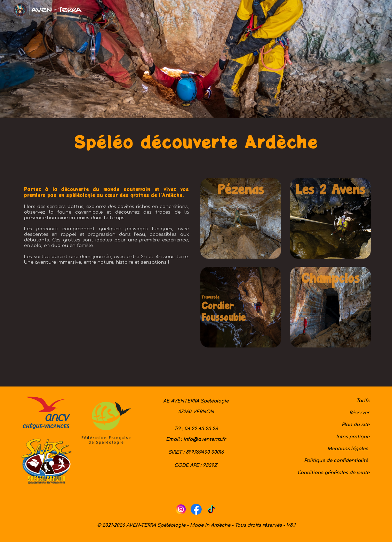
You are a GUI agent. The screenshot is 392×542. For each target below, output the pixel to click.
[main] (196, 144)
